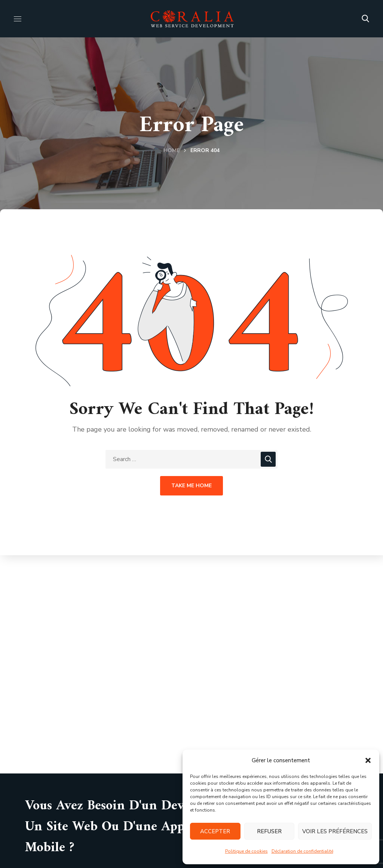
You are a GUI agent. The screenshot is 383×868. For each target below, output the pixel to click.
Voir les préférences (335, 831)
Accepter (215, 831)
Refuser (269, 831)
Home (171, 150)
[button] (368, 760)
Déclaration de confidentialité (302, 851)
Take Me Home (191, 486)
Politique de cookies (246, 851)
